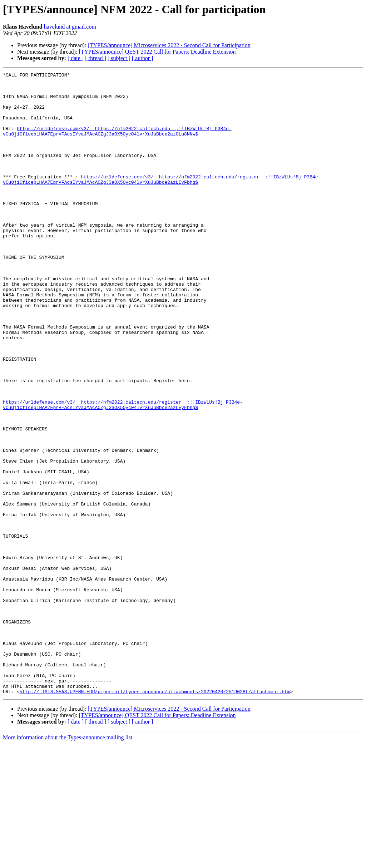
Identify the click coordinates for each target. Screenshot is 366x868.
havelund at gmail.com (70, 27)
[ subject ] (119, 58)
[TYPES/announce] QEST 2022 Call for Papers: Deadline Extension (157, 52)
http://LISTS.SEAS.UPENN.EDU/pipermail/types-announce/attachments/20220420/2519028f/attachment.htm (155, 816)
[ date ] (76, 58)
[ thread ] (96, 58)
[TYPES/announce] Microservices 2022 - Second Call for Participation (169, 45)
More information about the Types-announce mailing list (68, 862)
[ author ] (143, 58)
